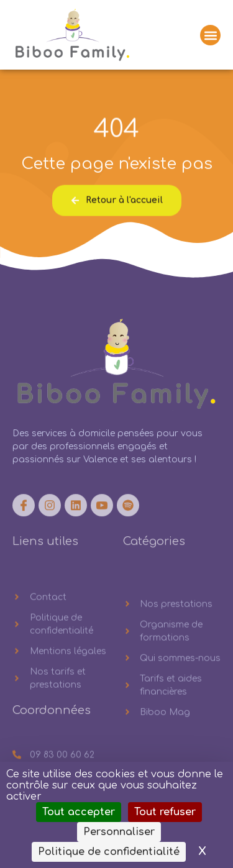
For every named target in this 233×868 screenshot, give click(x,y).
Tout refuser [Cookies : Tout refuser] (165, 812)
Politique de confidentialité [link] (109, 852)
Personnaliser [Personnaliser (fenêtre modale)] (119, 832)
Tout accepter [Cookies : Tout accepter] (79, 812)
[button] (210, 37)
